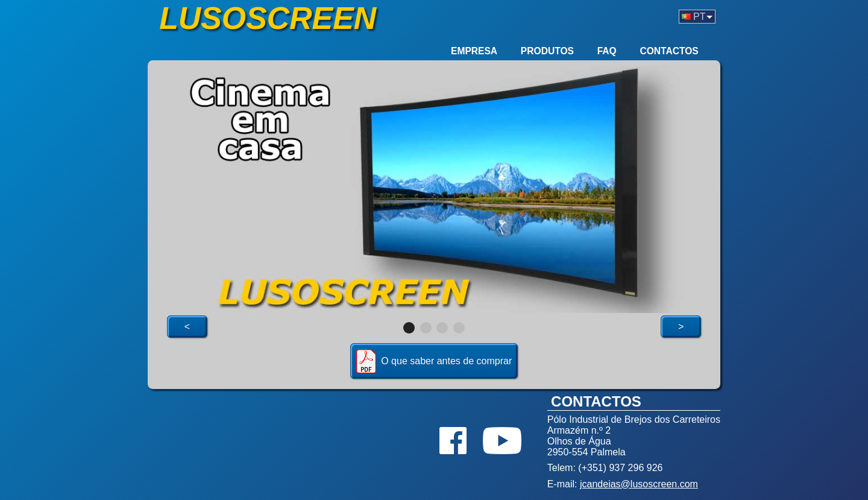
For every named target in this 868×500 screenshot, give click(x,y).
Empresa (474, 51)
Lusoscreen (268, 18)
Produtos (547, 51)
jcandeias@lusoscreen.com (639, 484)
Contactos (669, 51)
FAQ (607, 51)
